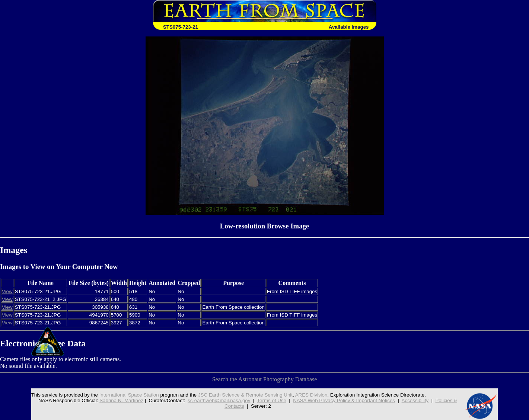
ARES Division (311, 395)
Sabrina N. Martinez (121, 400)
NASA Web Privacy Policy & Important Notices (344, 400)
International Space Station (129, 395)
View (7, 291)
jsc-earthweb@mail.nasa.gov (218, 400)
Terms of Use (272, 400)
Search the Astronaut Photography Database (265, 379)
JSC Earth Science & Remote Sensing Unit (245, 395)
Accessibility (415, 400)
